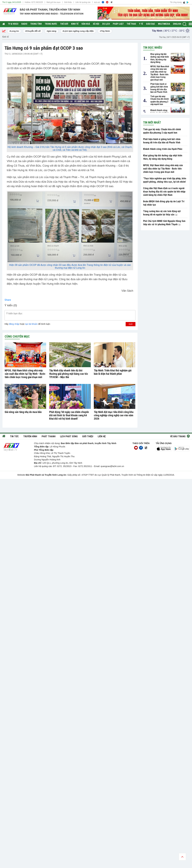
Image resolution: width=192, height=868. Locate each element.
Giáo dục (151, 24)
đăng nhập (14, 324)
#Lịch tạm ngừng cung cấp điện (78, 31)
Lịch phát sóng (69, 436)
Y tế (141, 24)
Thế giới (64, 24)
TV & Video (13, 24)
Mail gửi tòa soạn (54, 2)
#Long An (14, 31)
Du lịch (106, 24)
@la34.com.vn (117, 466)
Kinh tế (75, 24)
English (177, 24)
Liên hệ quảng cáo (83, 2)
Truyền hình (30, 436)
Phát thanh (49, 436)
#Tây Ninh (105, 31)
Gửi (131, 324)
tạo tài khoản (31, 324)
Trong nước (51, 24)
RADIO (24, 24)
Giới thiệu (68, 2)
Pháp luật (118, 24)
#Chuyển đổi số (33, 31)
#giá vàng (52, 31)
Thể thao (131, 24)
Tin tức (14, 436)
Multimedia (164, 24)
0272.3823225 (37, 2)
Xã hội (96, 24)
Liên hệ (102, 436)
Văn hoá (86, 24)
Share (8, 300)
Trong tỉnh (36, 24)
